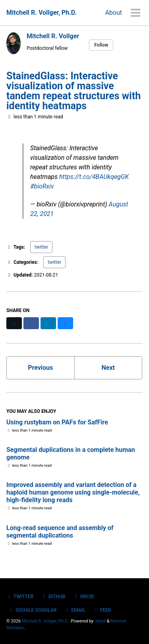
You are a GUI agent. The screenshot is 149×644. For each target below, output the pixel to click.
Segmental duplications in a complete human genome (71, 454)
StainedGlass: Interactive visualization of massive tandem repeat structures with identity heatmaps (74, 91)
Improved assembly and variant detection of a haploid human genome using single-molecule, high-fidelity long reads (73, 492)
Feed (102, 610)
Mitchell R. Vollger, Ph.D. (42, 13)
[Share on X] (14, 323)
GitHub (53, 597)
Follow (101, 45)
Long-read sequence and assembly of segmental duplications (60, 532)
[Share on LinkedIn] (48, 323)
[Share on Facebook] (31, 323)
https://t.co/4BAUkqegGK (94, 177)
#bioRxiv (42, 186)
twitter (41, 247)
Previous (40, 368)
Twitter (20, 597)
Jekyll (100, 621)
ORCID (83, 597)
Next (108, 368)
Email (74, 610)
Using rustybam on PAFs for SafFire (57, 422)
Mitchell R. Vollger (53, 36)
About (113, 13)
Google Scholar (32, 610)
